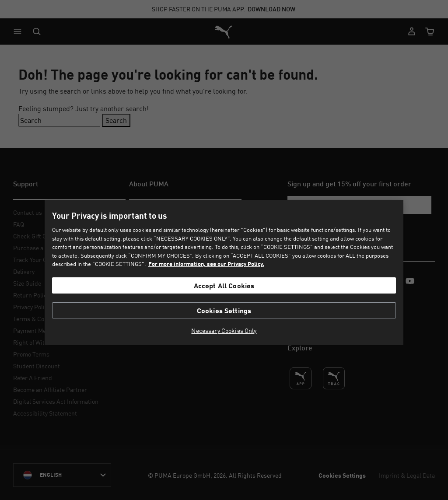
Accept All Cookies (224, 285)
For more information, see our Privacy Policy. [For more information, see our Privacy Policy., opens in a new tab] (206, 264)
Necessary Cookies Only (224, 331)
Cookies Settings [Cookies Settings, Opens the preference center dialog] (224, 310)
